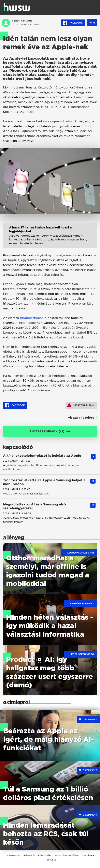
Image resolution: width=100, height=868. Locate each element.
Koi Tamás (27, 21)
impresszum (13, 855)
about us (51, 860)
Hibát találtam (80, 405)
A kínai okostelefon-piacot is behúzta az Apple (42, 456)
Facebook (73, 23)
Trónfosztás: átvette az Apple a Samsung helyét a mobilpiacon (44, 482)
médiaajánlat (29, 855)
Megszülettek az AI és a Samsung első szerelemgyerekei (34, 506)
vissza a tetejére (81, 418)
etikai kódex (45, 855)
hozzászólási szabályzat (67, 855)
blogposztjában (32, 318)
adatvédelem (89, 855)
